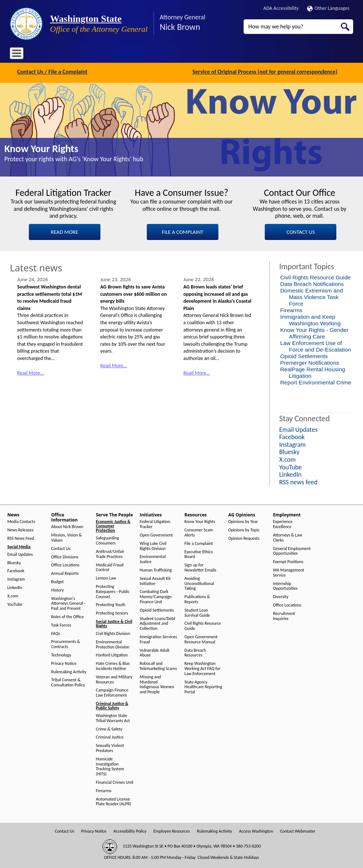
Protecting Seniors (112, 613)
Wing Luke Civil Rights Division (153, 545)
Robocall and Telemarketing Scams (158, 665)
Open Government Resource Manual (201, 639)
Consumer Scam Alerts (199, 532)
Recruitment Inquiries (284, 615)
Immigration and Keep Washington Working (310, 319)
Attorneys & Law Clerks (288, 537)
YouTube (15, 603)
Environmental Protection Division (113, 644)
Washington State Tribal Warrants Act (113, 718)
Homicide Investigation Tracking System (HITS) (110, 766)
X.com (13, 595)
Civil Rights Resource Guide (315, 276)
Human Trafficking (156, 569)
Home (21, 55)
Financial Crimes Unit (115, 782)
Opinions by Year (243, 521)
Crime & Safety (109, 728)
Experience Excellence (283, 524)
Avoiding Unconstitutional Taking (199, 583)
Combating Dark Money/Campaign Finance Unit (156, 596)
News (42, 55)
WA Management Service (289, 572)
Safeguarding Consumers (108, 540)
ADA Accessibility (281, 8)
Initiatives (159, 55)
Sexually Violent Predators (110, 747)
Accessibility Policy (130, 831)
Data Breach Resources (195, 652)
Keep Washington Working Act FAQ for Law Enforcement (202, 668)
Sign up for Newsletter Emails (200, 567)
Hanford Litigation (112, 654)
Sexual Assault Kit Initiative (155, 580)
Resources (188, 55)
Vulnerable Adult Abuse (155, 652)
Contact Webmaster (298, 831)
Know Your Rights (41, 148)
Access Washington (256, 831)
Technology (61, 654)
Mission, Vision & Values (66, 537)
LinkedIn (15, 587)
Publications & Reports (197, 599)
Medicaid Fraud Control (110, 567)
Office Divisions (65, 556)
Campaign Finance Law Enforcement (112, 692)
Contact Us (61, 548)
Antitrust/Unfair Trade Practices (110, 553)
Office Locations (65, 564)
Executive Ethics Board (198, 553)
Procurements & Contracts (66, 644)
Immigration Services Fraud (158, 639)
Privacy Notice (64, 662)
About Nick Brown (67, 526)
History (58, 589)
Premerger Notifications (309, 362)
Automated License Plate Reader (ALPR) (114, 801)
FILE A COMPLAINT (183, 231)
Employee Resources (172, 831)
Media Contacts (21, 521)
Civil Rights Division (113, 633)
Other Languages (328, 8)
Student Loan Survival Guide (197, 612)
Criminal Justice (110, 737)
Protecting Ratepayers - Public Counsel (113, 591)
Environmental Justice (153, 559)
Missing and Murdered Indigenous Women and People (157, 683)
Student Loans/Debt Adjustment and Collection (158, 623)
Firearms (291, 309)
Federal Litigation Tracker (155, 524)
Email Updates (20, 553)
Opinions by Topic (244, 529)
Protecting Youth (111, 604)
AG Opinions (221, 55)
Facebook (16, 570)
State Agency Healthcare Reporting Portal (203, 686)
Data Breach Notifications (312, 283)
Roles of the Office (67, 616)
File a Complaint (199, 542)
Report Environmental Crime (316, 381)
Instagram (16, 579)
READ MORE (64, 231)
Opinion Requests (244, 538)
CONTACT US (301, 231)
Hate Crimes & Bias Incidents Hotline (113, 665)
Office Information (76, 55)
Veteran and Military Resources (114, 679)
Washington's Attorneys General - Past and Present (68, 603)
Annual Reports (65, 573)
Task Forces (61, 624)
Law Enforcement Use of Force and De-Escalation (316, 345)
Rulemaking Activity (69, 671)
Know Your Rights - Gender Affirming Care (314, 332)
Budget (58, 581)
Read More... (30, 372)
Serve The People (122, 55)
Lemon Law (106, 578)
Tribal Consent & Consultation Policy (68, 682)
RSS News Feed (21, 538)
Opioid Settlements (304, 355)
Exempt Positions (288, 561)
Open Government (156, 534)
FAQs (56, 633)
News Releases (20, 529)
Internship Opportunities (286, 585)
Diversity (281, 596)
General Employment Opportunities (292, 550)
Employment (256, 55)
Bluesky (14, 562)
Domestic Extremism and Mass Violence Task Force (312, 296)
